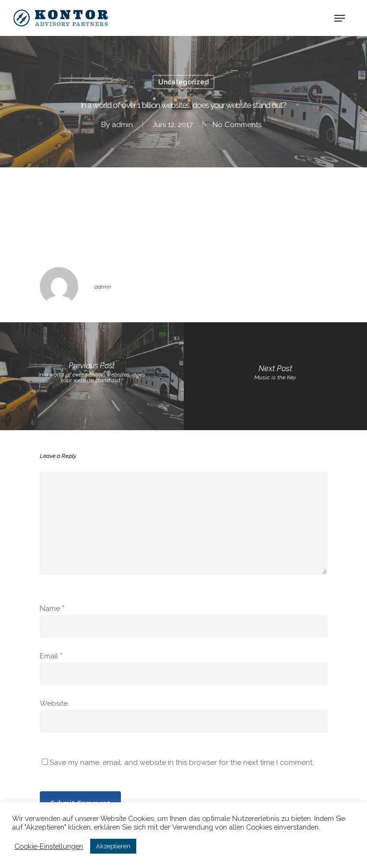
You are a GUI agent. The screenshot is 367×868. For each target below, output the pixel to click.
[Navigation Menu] (340, 18)
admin (122, 125)
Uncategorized (183, 82)
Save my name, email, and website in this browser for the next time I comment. (182, 762)
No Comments (237, 125)
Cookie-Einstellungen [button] (49, 846)
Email (51, 656)
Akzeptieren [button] (113, 846)
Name (52, 609)
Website (54, 704)
